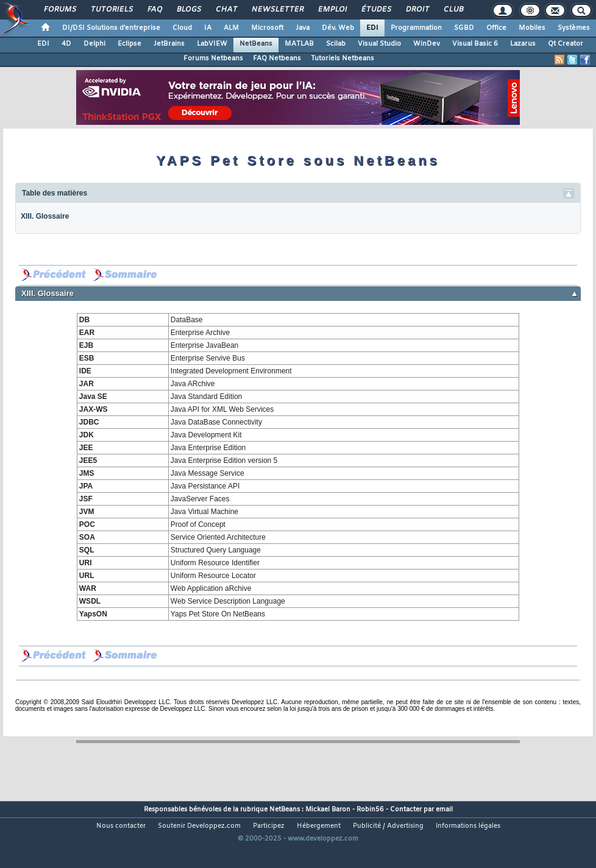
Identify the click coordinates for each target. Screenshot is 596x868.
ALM (231, 28)
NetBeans (256, 44)
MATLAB (299, 44)
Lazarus (523, 44)
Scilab (336, 44)
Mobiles (532, 28)
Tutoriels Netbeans (342, 58)
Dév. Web (338, 28)
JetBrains (169, 44)
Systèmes (574, 28)
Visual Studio (379, 44)
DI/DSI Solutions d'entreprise (111, 28)
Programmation (416, 28)
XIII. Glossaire (45, 216)
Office (496, 28)
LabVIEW (212, 44)
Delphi (94, 44)
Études (376, 10)
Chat (226, 10)
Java (303, 28)
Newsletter (277, 10)
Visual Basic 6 (475, 44)
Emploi (332, 10)
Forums (59, 10)
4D (66, 44)
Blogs (188, 10)
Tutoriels (111, 10)
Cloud (182, 28)
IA (208, 28)
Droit (417, 10)
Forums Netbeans (213, 58)
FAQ (154, 10)
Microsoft (267, 28)
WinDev (427, 44)
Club (453, 10)
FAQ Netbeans (277, 58)
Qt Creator (566, 44)
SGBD (464, 28)
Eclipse (129, 44)
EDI (372, 28)
